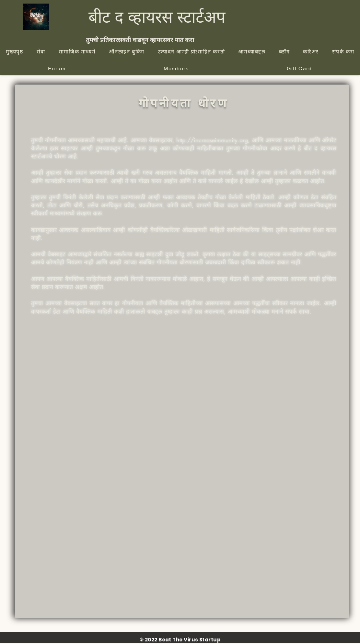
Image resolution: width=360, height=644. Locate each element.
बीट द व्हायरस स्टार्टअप (157, 17)
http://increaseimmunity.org (212, 140)
